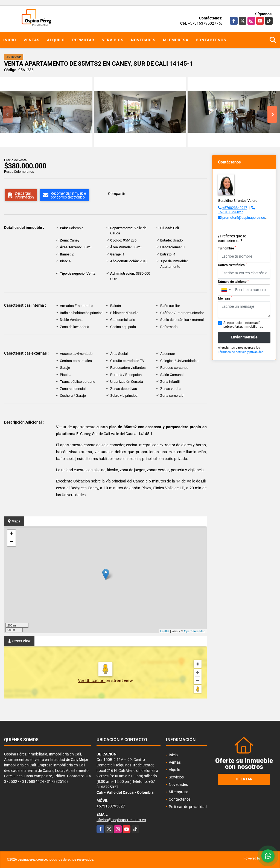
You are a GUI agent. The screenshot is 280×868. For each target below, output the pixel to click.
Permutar (83, 40)
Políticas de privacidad (188, 807)
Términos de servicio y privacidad (241, 352)
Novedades (143, 40)
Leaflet (165, 631)
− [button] (12, 542)
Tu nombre (227, 248)
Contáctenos (211, 40)
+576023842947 (235, 208)
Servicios (113, 40)
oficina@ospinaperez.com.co (121, 820)
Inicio (10, 40)
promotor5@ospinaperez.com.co (247, 218)
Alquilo (56, 40)
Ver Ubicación (92, 681)
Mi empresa (176, 40)
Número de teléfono (233, 281)
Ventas (32, 40)
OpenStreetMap (195, 631)
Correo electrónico (232, 265)
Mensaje (225, 298)
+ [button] (12, 534)
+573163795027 (202, 23)
